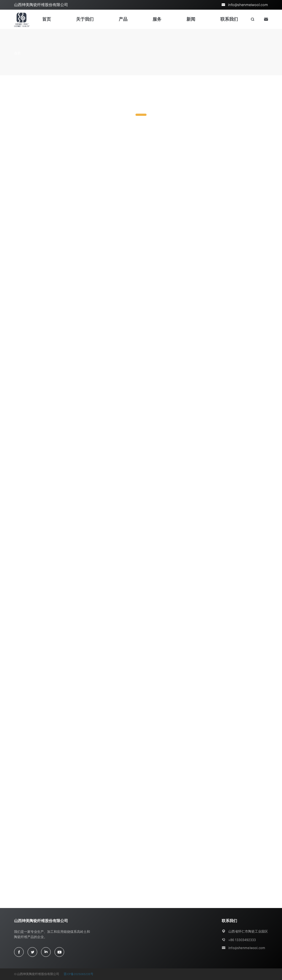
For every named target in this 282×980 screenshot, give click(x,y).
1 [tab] (141, 115)
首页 (47, 19)
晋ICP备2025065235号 (78, 974)
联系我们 (229, 19)
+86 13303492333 (242, 940)
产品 (123, 19)
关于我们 (85, 19)
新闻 (191, 19)
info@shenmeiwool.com (248, 5)
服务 (157, 19)
